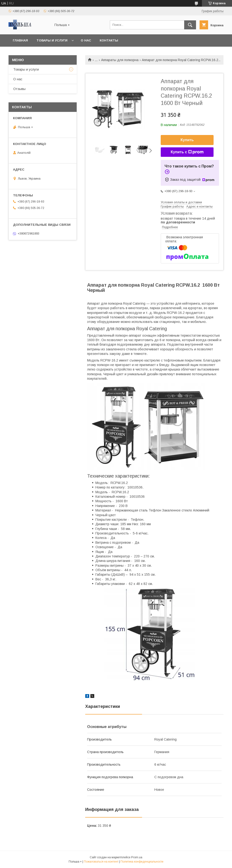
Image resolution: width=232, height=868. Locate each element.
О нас (86, 40)
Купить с (187, 152)
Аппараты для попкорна (120, 60)
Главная (20, 40)
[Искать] (190, 25)
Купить (187, 140)
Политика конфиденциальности (142, 862)
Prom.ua (137, 857)
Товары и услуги (52, 40)
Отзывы (19, 89)
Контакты (109, 40)
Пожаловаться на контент (101, 862)
